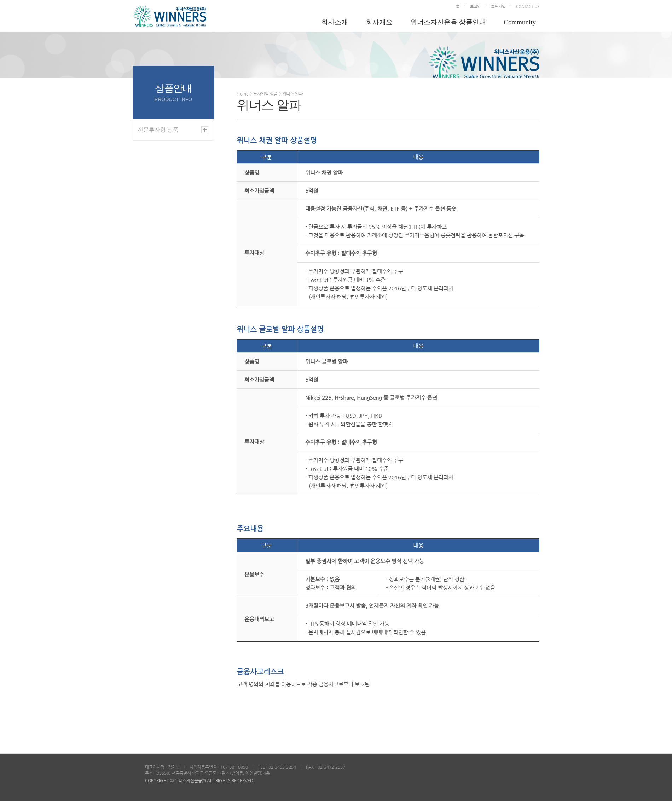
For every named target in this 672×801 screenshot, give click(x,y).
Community (520, 22)
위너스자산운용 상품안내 (448, 22)
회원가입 (498, 7)
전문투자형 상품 (158, 130)
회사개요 (379, 22)
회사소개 (335, 22)
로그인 (475, 7)
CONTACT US (528, 7)
